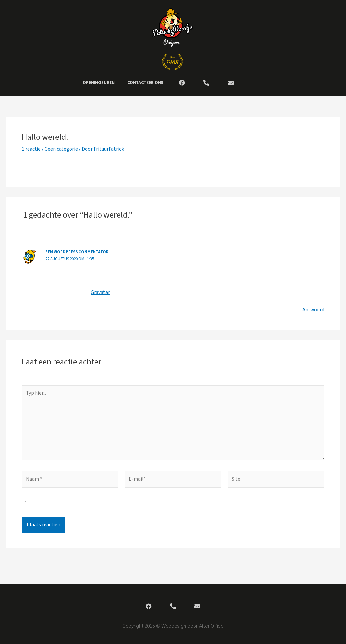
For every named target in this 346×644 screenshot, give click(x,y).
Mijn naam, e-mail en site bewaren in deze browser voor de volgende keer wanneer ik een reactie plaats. (143, 505)
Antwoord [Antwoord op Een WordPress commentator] (313, 309)
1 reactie (31, 149)
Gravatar (100, 292)
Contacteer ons (145, 83)
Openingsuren (99, 83)
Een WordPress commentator (78, 252)
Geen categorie (61, 149)
